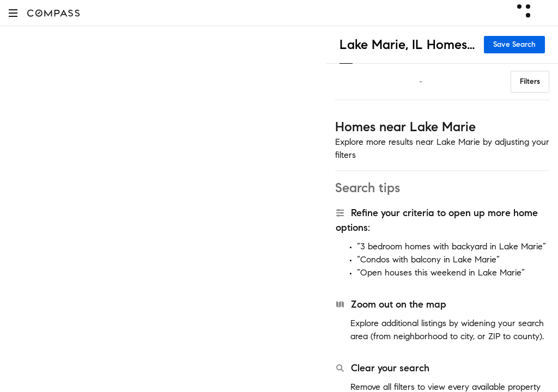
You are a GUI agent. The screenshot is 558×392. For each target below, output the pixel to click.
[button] (13, 13)
